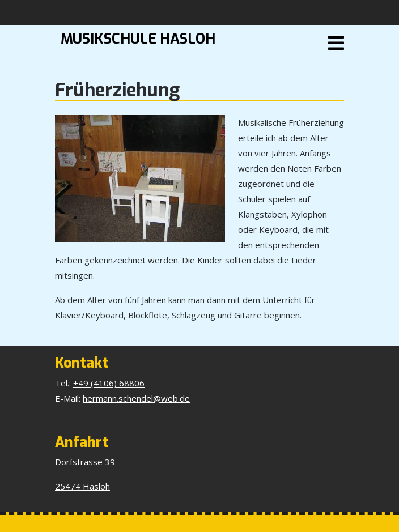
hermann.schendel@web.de (136, 398)
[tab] (336, 43)
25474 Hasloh (82, 486)
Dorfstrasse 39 (85, 462)
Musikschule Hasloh (138, 39)
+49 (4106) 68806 (109, 383)
